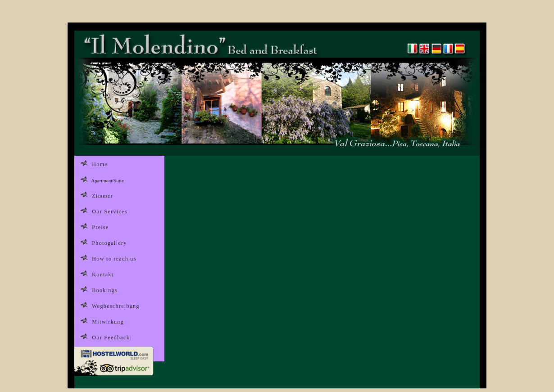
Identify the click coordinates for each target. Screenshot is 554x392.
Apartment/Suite (107, 180)
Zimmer (102, 196)
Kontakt (103, 275)
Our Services (109, 212)
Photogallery (109, 243)
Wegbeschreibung (115, 306)
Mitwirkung (108, 322)
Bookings (105, 290)
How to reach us (114, 259)
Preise (100, 227)
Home (100, 164)
